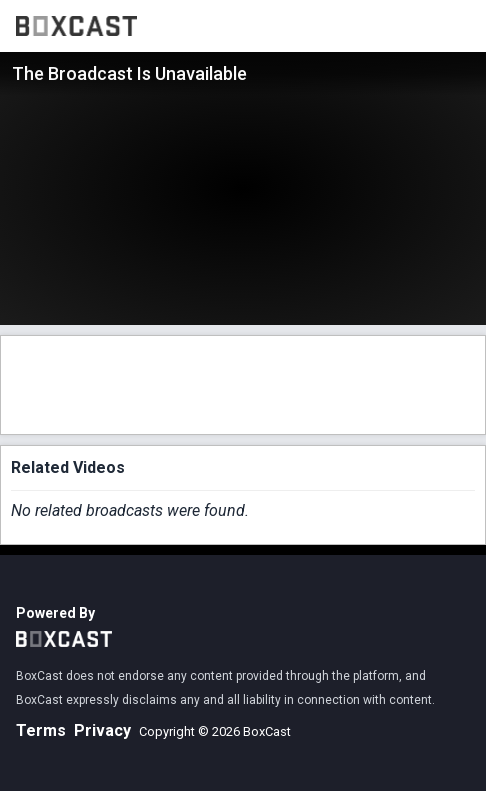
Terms (41, 730)
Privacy (102, 730)
